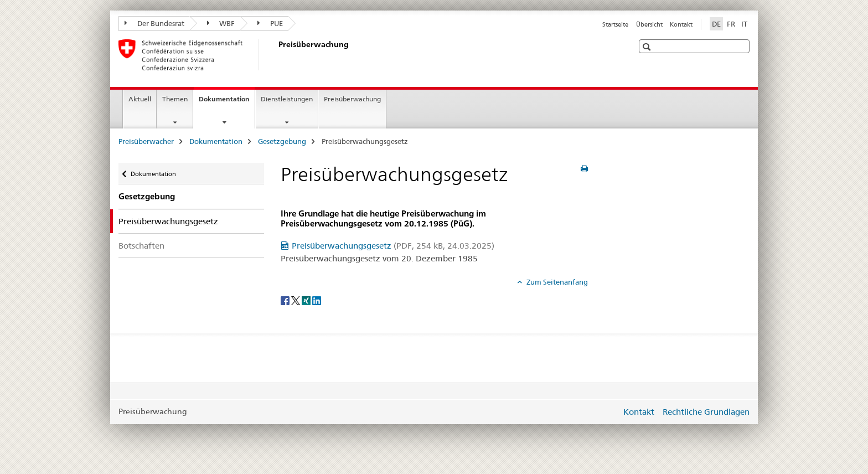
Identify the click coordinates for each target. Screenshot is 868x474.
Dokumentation (227, 102)
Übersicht (649, 24)
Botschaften (141, 246)
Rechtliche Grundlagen (706, 412)
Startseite (615, 24)
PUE (270, 23)
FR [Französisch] (731, 24)
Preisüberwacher (146, 141)
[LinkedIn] (317, 300)
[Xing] (307, 300)
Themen (175, 99)
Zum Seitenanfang (556, 282)
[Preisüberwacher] (276, 55)
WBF (221, 23)
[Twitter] (296, 300)
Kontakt (681, 24)
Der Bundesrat (154, 23)
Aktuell (140, 99)
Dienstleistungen (287, 99)
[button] (648, 47)
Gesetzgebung (282, 141)
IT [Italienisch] (744, 24)
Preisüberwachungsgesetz (393, 246)
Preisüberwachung (352, 99)
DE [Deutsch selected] (716, 24)
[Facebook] (286, 300)
